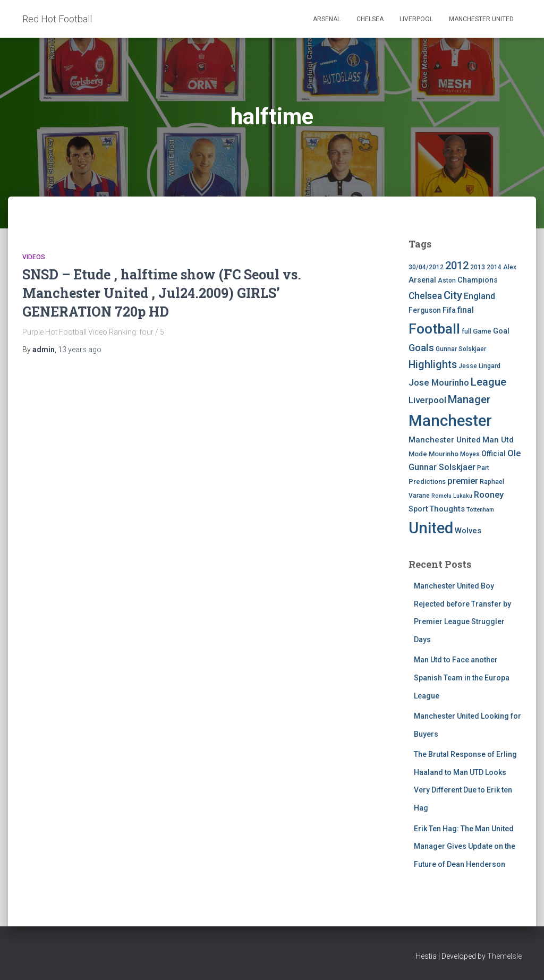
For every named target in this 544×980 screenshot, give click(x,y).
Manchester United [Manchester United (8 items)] (445, 440)
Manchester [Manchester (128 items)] (450, 421)
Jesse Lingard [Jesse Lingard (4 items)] (479, 366)
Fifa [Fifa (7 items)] (449, 310)
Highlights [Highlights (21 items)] (433, 365)
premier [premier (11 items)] (463, 481)
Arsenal (327, 19)
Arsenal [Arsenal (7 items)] (422, 280)
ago (80, 350)
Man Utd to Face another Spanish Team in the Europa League (462, 678)
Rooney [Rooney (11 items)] (489, 495)
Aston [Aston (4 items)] (447, 280)
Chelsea (370, 19)
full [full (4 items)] (466, 331)
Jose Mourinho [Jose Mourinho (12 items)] (439, 382)
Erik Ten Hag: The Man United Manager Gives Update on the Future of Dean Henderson (465, 846)
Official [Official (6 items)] (494, 454)
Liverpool (416, 19)
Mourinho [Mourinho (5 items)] (444, 454)
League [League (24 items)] (488, 382)
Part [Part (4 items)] (483, 468)
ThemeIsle (504, 956)
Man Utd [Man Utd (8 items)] (498, 440)
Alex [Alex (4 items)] (510, 267)
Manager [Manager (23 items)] (469, 399)
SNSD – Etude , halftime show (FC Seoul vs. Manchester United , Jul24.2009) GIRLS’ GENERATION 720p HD (162, 293)
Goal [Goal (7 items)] (501, 331)
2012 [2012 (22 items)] (457, 266)
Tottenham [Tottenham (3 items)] (480, 510)
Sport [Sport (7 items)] (418, 509)
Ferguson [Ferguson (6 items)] (425, 310)
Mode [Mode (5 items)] (418, 454)
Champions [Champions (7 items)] (478, 280)
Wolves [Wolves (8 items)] (468, 531)
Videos (34, 257)
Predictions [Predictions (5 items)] (427, 482)
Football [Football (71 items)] (434, 329)
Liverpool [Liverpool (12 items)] (427, 400)
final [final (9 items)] (466, 310)
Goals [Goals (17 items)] (421, 348)
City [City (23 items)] (453, 295)
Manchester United (481, 19)
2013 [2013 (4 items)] (478, 267)
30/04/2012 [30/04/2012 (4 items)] (426, 267)
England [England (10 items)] (479, 296)
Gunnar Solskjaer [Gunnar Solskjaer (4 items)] (461, 349)
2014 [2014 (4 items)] (494, 267)
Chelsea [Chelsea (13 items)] (425, 296)
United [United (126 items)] (431, 528)
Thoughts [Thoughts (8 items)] (447, 509)
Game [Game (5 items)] (482, 331)
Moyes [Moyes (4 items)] (470, 454)
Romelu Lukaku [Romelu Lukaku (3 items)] (452, 496)
